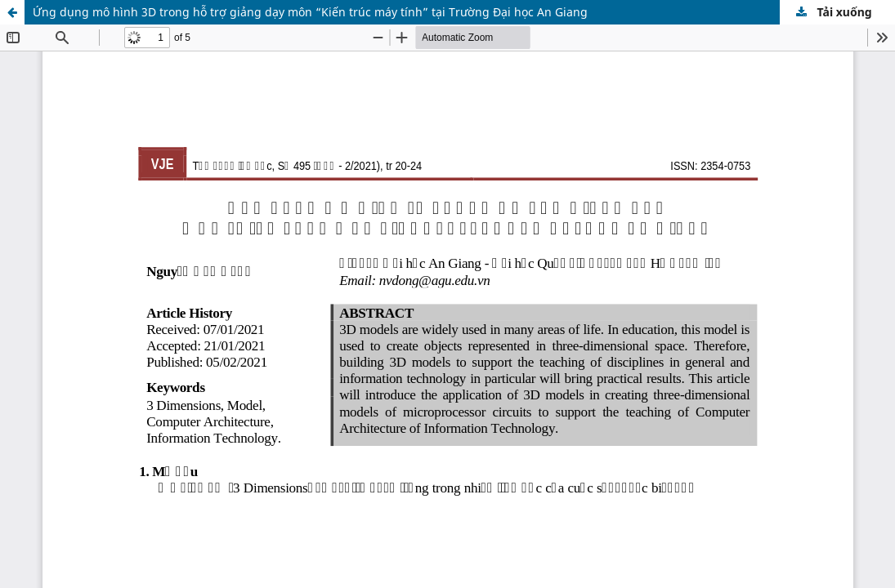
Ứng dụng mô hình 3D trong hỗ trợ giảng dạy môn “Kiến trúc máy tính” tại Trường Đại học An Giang (310, 12)
